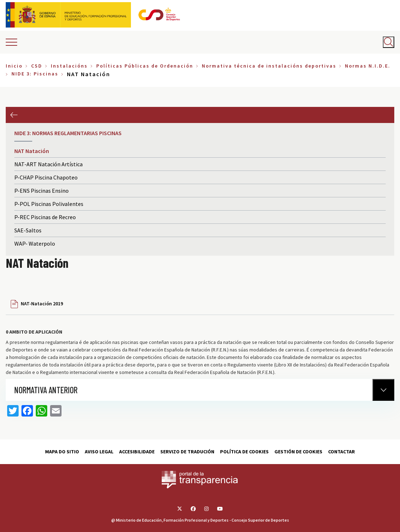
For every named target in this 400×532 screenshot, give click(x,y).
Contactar (342, 452)
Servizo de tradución (187, 452)
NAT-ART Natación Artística (48, 164)
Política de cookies (244, 452)
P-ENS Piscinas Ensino (42, 191)
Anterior (14, 115)
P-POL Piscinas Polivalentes (49, 204)
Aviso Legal (99, 452)
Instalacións (69, 66)
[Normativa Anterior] (383, 390)
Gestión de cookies (298, 452)
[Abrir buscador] (389, 42)
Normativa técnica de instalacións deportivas (269, 66)
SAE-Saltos (28, 230)
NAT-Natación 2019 (42, 304)
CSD (37, 66)
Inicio (14, 66)
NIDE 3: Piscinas (35, 74)
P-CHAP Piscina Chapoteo (46, 177)
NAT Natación (32, 151)
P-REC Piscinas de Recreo (45, 217)
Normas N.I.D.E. (368, 66)
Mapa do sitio (62, 452)
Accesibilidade (137, 452)
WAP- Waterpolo (35, 243)
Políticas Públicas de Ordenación (145, 66)
